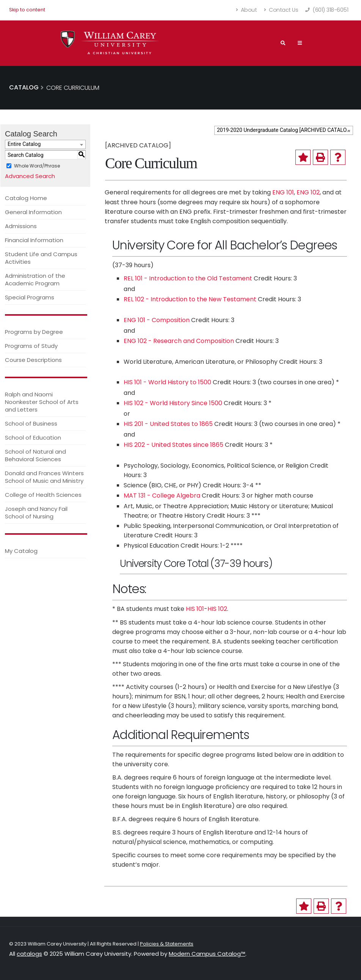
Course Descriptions (33, 360)
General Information (33, 212)
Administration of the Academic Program (35, 279)
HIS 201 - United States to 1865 (168, 424)
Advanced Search (30, 176)
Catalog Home (26, 198)
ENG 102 (308, 192)
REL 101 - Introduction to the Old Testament (188, 278)
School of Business (31, 423)
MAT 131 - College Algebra (162, 495)
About (247, 10)
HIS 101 (195, 609)
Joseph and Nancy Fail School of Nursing (36, 513)
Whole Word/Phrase (37, 166)
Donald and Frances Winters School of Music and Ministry (44, 477)
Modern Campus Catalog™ (207, 954)
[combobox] (284, 130)
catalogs (29, 954)
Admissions (21, 226)
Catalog (24, 87)
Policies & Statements (167, 944)
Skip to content (27, 10)
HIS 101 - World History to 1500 (167, 382)
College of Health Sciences (43, 495)
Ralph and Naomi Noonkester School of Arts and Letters (42, 402)
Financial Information (34, 240)
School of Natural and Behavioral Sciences (35, 455)
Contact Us (281, 10)
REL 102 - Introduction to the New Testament (190, 299)
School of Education (33, 438)
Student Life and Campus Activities (41, 258)
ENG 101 (283, 192)
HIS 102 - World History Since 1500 (173, 403)
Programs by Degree (34, 332)
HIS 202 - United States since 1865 (173, 445)
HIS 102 (217, 609)
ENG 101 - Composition (157, 320)
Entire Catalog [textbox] (24, 144)
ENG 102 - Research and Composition (179, 341)
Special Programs (30, 297)
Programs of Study (31, 346)
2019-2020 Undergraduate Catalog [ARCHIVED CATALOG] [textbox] (284, 130)
